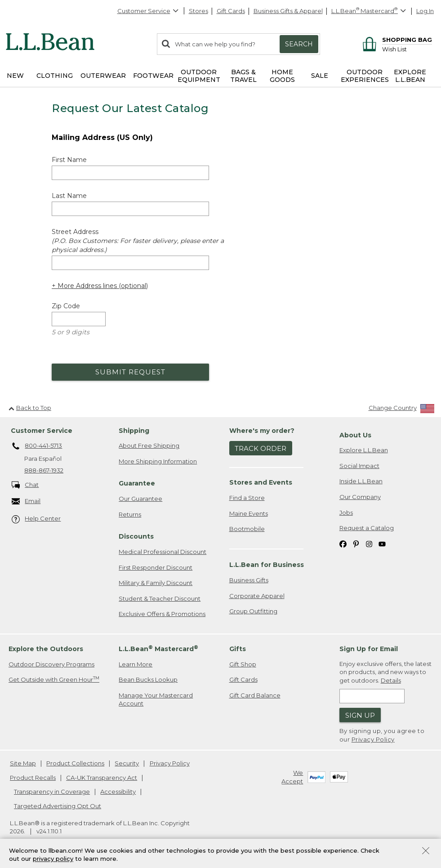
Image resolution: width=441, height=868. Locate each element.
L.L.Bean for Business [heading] (267, 565)
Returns (130, 514)
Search (299, 44)
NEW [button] (15, 76)
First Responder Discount (156, 567)
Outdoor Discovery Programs (51, 664)
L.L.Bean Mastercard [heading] (158, 649)
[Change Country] (402, 410)
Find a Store (247, 498)
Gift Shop (243, 664)
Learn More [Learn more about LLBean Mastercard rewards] (136, 664)
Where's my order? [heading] (262, 431)
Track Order (261, 448)
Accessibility (118, 792)
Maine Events (249, 513)
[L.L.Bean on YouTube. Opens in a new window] (382, 544)
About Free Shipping (149, 445)
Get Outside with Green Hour (54, 679)
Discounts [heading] (136, 536)
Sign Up (360, 715)
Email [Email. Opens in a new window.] (26, 501)
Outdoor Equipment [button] (199, 76)
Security (127, 763)
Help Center (36, 519)
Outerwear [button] (103, 76)
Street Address (138, 241)
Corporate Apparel (257, 596)
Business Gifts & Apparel (288, 11)
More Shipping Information (158, 461)
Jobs (346, 513)
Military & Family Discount (156, 583)
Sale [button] (320, 76)
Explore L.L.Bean (364, 450)
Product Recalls (33, 778)
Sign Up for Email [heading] (369, 649)
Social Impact (359, 466)
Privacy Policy (373, 739)
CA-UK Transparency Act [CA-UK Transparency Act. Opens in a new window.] (102, 778)
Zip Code (66, 306)
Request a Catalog (367, 528)
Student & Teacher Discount (160, 598)
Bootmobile (247, 529)
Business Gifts (249, 580)
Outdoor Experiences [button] (365, 76)
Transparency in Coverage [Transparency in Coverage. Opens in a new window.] (52, 792)
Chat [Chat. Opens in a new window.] (25, 485)
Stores (198, 11)
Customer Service (148, 11)
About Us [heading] (355, 435)
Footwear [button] (153, 76)
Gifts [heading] (238, 649)
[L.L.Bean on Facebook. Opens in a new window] (343, 544)
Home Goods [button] (282, 76)
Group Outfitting (253, 611)
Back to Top (30, 408)
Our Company (360, 497)
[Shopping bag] (396, 39)
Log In (425, 11)
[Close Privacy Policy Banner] (426, 852)
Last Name (69, 196)
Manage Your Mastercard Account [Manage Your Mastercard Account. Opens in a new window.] (156, 699)
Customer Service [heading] (42, 431)
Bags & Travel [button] (243, 76)
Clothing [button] (55, 76)
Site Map (23, 763)
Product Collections (75, 763)
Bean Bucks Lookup (148, 679)
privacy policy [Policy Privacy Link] (53, 859)
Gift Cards (231, 11)
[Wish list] (407, 49)
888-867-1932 (44, 470)
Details (391, 680)
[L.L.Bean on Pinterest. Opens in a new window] (356, 544)
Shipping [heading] (134, 431)
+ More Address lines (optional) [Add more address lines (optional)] (100, 286)
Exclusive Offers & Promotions (162, 614)
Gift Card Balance (255, 695)
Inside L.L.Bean (361, 481)
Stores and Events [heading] (261, 482)
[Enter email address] (372, 696)
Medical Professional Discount (163, 552)
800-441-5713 (37, 446)
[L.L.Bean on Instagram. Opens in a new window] (369, 544)
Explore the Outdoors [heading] (46, 649)
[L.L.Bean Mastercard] (370, 11)
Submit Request (130, 372)
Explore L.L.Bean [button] (410, 76)
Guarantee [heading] (137, 483)
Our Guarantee (140, 499)
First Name (69, 160)
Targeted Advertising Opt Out (58, 806)
